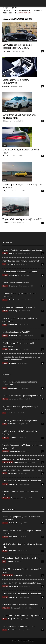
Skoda (5, 300)
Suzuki (5, 335)
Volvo (5, 180)
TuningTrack (13, 253)
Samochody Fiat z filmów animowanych (16, 81)
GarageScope (13, 335)
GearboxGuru (7, 51)
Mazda (5, 363)
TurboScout (12, 550)
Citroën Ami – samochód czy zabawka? (19, 307)
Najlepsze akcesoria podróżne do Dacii (19, 626)
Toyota (5, 215)
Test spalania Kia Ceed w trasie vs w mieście (21, 558)
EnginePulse (18, 575)
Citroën (5, 311)
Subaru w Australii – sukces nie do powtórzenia (22, 250)
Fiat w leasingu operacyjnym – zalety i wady (21, 261)
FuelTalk (10, 413)
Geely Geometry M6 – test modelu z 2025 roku (22, 470)
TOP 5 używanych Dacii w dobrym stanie (20, 420)
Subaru (5, 253)
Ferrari (5, 111)
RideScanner (7, 121)
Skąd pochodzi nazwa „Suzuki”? (16, 332)
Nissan (5, 275)
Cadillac (6, 438)
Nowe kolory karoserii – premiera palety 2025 (22, 396)
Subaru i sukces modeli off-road (16, 283)
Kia (4, 413)
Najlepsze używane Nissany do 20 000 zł (20, 272)
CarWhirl (10, 561)
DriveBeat (13, 437)
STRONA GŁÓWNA (24, 13)
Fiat (4, 76)
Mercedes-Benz (8, 462)
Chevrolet (6, 498)
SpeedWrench (16, 608)
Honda (5, 349)
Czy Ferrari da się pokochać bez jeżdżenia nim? (22, 481)
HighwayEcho (15, 498)
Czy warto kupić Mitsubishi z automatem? (20, 605)
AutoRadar (6, 86)
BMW (5, 619)
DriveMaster (13, 286)
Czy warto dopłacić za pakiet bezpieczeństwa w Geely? (17, 46)
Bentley (5, 399)
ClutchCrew (6, 156)
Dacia (5, 145)
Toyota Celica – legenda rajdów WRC (22, 219)
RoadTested (13, 275)
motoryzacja (13, 399)
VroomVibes (13, 537)
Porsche (6, 451)
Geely (5, 41)
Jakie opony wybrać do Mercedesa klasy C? (21, 459)
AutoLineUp (13, 311)
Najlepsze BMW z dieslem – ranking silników (22, 616)
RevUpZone (11, 264)
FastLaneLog (12, 473)
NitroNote (6, 223)
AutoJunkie (6, 191)
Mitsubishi (6, 608)
